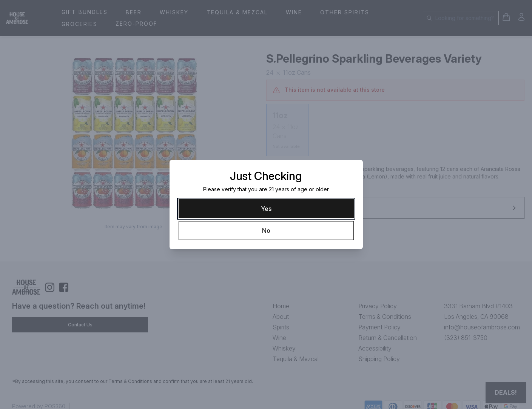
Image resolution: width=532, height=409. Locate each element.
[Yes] (266, 209)
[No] (266, 231)
